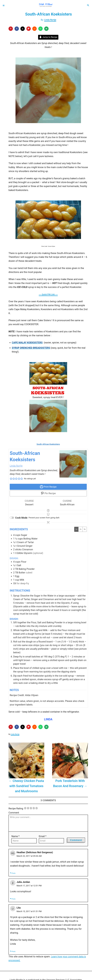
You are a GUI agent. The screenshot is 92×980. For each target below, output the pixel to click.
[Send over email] (46, 29)
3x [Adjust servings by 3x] (85, 529)
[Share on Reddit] (34, 29)
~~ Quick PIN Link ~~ (48, 294)
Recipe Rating (16, 808)
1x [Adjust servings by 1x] (76, 529)
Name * (15, 836)
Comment (14, 813)
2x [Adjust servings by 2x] (80, 529)
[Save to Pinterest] (11, 29)
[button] (11, 479)
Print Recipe (48, 487)
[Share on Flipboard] (29, 29)
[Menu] (4, 5)
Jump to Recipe (48, 37)
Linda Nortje (50, 20)
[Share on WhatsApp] (40, 29)
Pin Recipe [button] (48, 493)
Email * (43, 836)
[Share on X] (23, 29)
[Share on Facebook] (17, 29)
